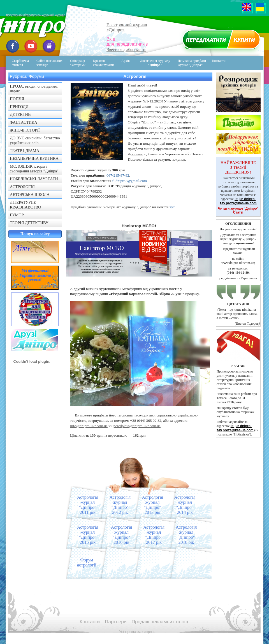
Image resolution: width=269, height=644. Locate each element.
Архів (126, 61)
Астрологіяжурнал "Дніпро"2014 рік (185, 505)
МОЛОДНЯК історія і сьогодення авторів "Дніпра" (34, 169)
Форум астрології (87, 562)
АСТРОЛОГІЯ (22, 187)
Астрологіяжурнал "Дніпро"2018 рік (186, 535)
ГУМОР (17, 215)
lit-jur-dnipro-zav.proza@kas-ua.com (238, 201)
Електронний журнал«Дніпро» (127, 27)
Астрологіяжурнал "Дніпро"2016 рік (122, 535)
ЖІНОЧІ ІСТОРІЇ (25, 130)
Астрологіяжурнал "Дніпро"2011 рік (88, 505)
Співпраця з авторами (78, 63)
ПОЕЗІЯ (17, 99)
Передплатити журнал (220, 41)
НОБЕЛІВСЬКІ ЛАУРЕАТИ (34, 179)
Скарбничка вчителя (20, 63)
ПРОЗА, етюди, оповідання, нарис (34, 89)
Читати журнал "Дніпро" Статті (238, 210)
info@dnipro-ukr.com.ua (89, 426)
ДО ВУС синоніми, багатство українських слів (35, 140)
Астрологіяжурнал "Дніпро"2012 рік (120, 505)
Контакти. (90, 622)
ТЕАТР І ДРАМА (25, 151)
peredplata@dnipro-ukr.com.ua (137, 426)
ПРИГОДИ (19, 107)
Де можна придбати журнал (192, 63)
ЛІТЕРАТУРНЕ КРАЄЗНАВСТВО (25, 205)
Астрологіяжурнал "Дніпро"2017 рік (154, 535)
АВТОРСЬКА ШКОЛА (30, 195)
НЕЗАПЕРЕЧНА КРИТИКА (34, 158)
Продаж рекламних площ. (161, 622)
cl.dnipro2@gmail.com (129, 181)
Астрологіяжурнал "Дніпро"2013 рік (152, 505)
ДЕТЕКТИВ (20, 114)
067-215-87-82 (118, 175)
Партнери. (116, 622)
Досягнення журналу (155, 63)
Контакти (215, 63)
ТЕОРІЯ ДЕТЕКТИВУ (29, 223)
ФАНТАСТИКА (24, 122)
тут (172, 207)
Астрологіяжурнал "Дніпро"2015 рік (88, 535)
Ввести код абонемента (126, 50)
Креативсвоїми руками (103, 63)
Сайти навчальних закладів (49, 63)
